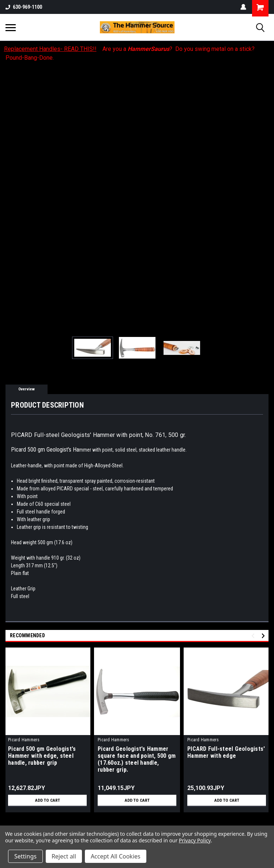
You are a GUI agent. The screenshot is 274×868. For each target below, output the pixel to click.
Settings (25, 856)
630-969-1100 (24, 7)
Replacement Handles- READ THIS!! (50, 49)
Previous (254, 636)
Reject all (64, 856)
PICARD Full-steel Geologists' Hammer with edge (226, 752)
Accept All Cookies (116, 856)
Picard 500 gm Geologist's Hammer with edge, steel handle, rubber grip (42, 756)
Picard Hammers (24, 740)
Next (264, 636)
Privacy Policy (195, 840)
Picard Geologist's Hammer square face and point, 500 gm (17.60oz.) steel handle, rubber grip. (137, 759)
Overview (27, 389)
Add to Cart (47, 800)
